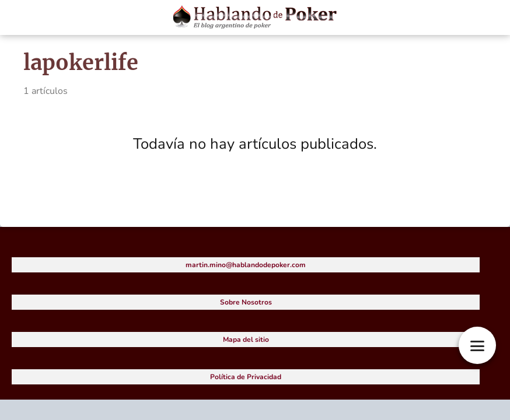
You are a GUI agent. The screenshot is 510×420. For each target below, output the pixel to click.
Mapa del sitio (246, 339)
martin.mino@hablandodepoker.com (246, 265)
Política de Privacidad (246, 377)
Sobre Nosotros (246, 302)
